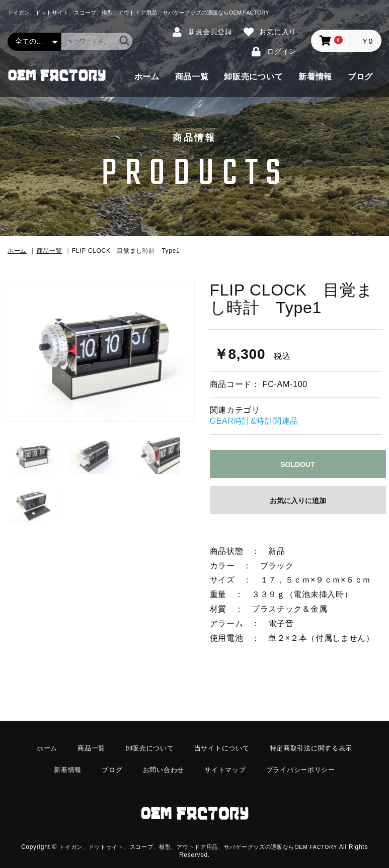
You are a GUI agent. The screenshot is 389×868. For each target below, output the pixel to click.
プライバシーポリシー (305, 765)
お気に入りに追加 (298, 501)
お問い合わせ (161, 765)
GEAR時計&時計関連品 (254, 421)
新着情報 (315, 77)
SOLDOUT (297, 464)
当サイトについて (222, 747)
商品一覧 (192, 77)
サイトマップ (226, 765)
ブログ (360, 77)
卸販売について (253, 77)
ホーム (147, 77)
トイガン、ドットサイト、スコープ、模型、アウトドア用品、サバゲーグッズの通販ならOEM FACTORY (198, 836)
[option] (101, 352)
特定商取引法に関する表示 (317, 747)
